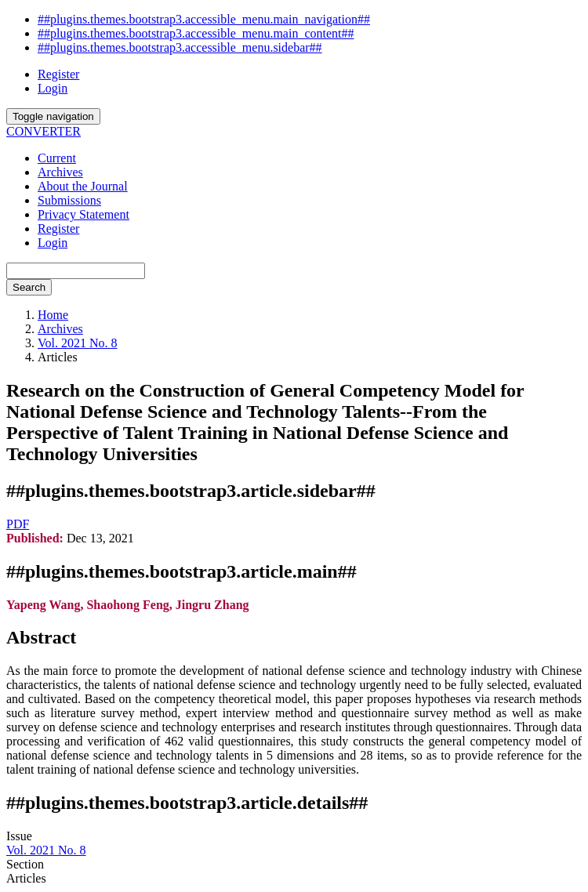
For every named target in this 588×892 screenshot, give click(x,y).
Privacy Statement (83, 214)
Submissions (69, 200)
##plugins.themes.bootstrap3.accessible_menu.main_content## (196, 33)
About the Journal (83, 186)
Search (29, 287)
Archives (60, 172)
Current (57, 158)
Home (53, 315)
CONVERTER (44, 131)
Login (53, 88)
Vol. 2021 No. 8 (78, 343)
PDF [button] (18, 524)
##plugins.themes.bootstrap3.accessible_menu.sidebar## (180, 47)
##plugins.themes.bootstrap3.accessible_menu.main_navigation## (204, 19)
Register (58, 74)
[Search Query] (76, 271)
